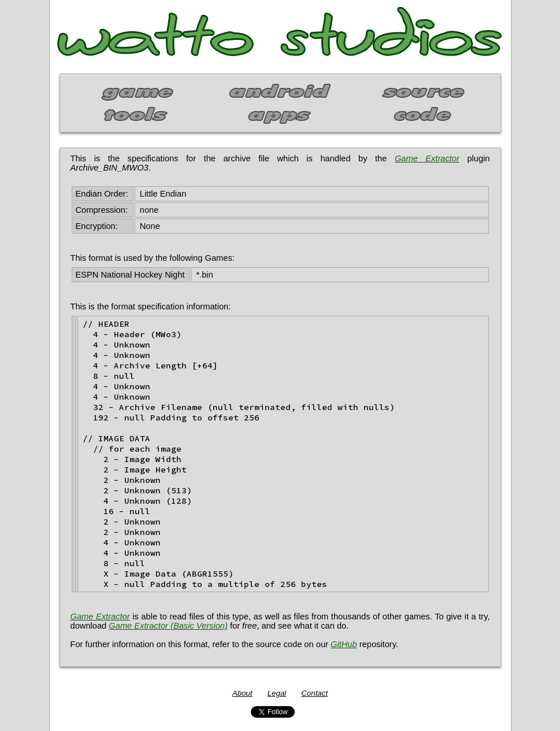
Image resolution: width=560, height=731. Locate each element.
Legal (277, 693)
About (242, 693)
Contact (314, 693)
